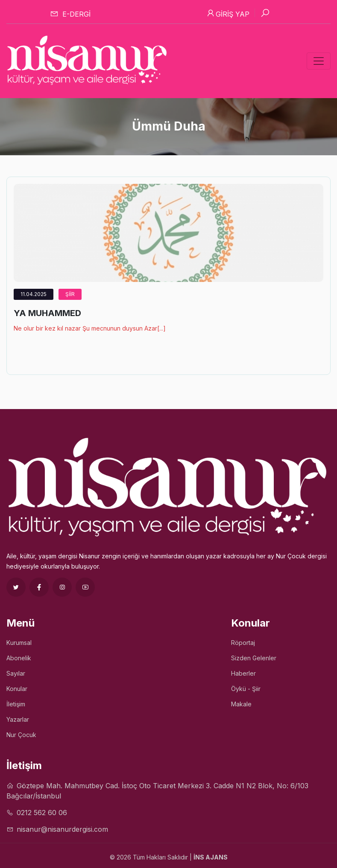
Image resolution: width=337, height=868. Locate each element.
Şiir (70, 294)
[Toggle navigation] (319, 61)
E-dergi (70, 14)
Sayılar (16, 673)
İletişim (16, 704)
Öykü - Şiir (246, 689)
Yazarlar (18, 719)
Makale (241, 704)
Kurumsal (19, 643)
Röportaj (243, 643)
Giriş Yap (228, 13)
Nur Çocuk (21, 735)
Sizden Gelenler (254, 658)
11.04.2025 (34, 294)
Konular (17, 689)
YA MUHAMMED (47, 313)
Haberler (243, 673)
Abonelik (19, 658)
